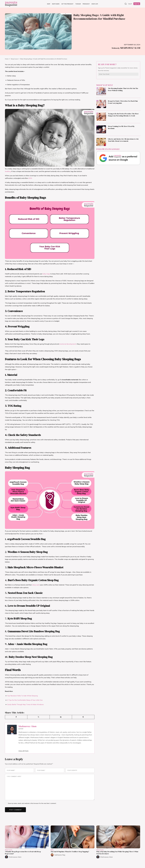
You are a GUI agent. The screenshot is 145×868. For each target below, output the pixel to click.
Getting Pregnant (67, 4)
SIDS (30, 178)
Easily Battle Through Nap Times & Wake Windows (25, 704)
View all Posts (23, 751)
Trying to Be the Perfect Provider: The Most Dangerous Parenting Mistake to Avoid (123, 115)
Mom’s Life (95, 4)
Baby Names (56, 4)
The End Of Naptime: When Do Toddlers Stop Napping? (70, 852)
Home (7, 59)
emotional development (68, 344)
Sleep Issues (15, 59)
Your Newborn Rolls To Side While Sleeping (22, 696)
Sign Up (137, 4)
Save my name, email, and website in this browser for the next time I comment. (32, 803)
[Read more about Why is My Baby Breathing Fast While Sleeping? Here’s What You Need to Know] (118, 837)
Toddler (78, 4)
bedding (8, 171)
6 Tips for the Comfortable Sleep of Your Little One (25, 700)
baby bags (46, 274)
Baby (49, 4)
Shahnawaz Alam (126, 48)
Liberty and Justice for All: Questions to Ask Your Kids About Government (123, 140)
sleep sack (36, 585)
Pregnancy (86, 4)
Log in (130, 4)
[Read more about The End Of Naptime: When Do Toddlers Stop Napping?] (73, 837)
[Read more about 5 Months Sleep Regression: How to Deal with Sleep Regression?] (27, 837)
